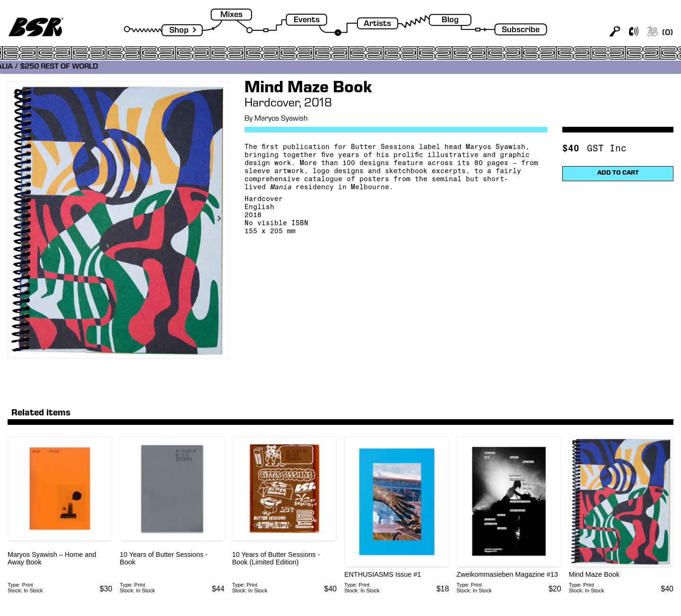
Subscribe (521, 31)
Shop (179, 31)
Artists (377, 24)
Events (307, 21)
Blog (450, 21)
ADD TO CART (618, 173)
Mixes (231, 15)
